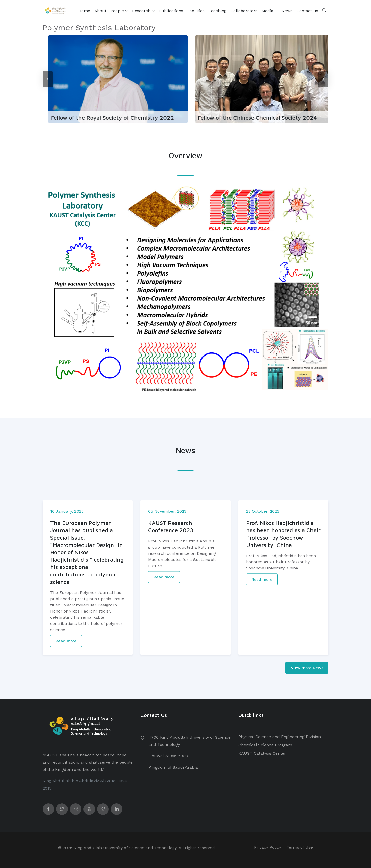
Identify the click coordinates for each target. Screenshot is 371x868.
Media (269, 11)
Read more (66, 697)
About (100, 11)
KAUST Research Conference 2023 (171, 582)
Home (84, 11)
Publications (171, 11)
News (287, 11)
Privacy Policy (268, 847)
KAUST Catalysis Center (262, 753)
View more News (307, 668)
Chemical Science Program (265, 745)
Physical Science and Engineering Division (280, 737)
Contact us (307, 11)
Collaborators (244, 11)
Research (143, 11)
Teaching (218, 11)
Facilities (196, 11)
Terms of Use (300, 847)
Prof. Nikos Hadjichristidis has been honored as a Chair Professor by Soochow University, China (283, 590)
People (119, 11)
